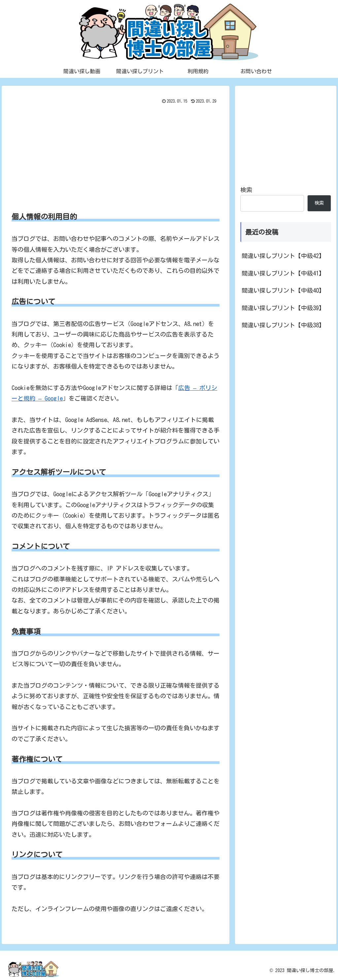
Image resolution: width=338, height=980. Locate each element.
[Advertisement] (116, 156)
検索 (246, 190)
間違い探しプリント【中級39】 (283, 308)
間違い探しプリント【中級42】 (283, 256)
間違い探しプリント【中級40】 (283, 290)
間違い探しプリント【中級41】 (283, 273)
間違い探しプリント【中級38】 (283, 325)
